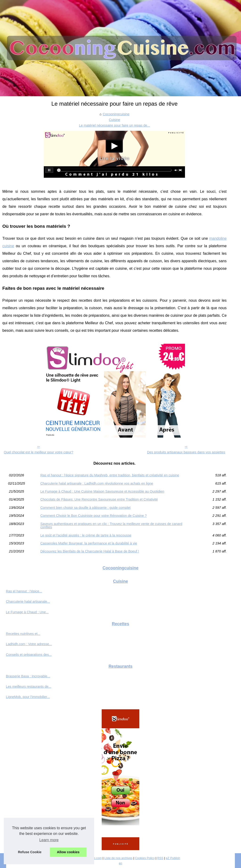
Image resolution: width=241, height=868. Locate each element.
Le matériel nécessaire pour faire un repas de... (115, 125)
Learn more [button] (49, 840)
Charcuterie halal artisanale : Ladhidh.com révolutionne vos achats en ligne (97, 483)
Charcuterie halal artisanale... (28, 602)
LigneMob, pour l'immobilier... (28, 697)
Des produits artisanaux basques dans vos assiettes (186, 452)
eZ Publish (173, 858)
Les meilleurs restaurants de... (29, 687)
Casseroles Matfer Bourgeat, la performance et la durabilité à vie (89, 543)
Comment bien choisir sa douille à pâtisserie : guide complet (85, 508)
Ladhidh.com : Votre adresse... (29, 644)
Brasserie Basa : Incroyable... (28, 676)
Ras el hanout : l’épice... (24, 591)
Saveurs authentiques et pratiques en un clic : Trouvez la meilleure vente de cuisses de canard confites (111, 526)
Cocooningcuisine (116, 114)
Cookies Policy (145, 858)
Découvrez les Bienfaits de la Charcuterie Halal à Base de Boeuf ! (90, 551)
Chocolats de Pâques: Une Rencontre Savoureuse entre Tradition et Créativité (99, 499)
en (120, 863)
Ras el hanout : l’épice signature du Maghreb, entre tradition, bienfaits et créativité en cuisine (110, 475)
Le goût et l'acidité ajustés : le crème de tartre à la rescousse (86, 535)
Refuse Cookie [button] (30, 852)
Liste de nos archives (118, 858)
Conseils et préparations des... (29, 655)
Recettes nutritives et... (23, 634)
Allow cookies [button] (68, 852)
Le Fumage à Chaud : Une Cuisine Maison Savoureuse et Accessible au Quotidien (102, 491)
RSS (160, 858)
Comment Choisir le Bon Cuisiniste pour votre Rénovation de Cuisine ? (93, 516)
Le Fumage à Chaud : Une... (27, 612)
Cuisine (114, 120)
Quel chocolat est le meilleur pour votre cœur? (38, 452)
